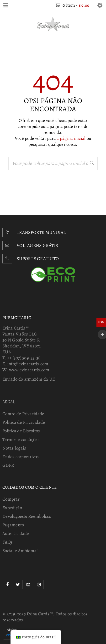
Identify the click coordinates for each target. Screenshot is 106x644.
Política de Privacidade (24, 422)
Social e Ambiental (20, 551)
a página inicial (71, 138)
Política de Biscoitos (21, 431)
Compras (11, 499)
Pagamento (13, 525)
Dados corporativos (21, 457)
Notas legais (14, 448)
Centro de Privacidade (23, 414)
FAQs (8, 542)
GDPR (8, 465)
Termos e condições (21, 440)
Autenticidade (16, 534)
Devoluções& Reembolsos (27, 516)
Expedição (12, 508)
